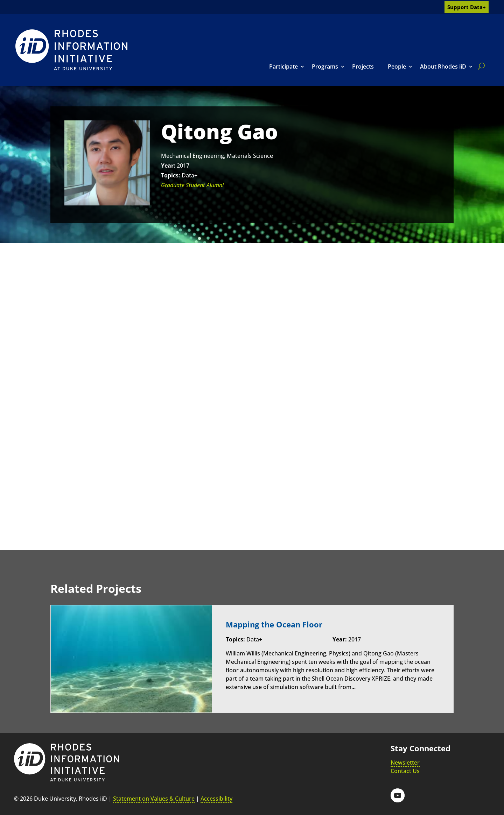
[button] (398, 795)
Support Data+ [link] (467, 7)
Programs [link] (325, 66)
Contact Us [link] (405, 771)
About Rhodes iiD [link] (443, 66)
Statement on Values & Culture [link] (154, 799)
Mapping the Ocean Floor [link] (274, 624)
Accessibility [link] (216, 799)
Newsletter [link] (405, 763)
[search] (480, 66)
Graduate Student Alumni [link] (192, 185)
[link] (71, 50)
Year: (168, 166)
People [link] (397, 66)
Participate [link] (283, 66)
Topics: (171, 175)
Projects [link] (363, 66)
